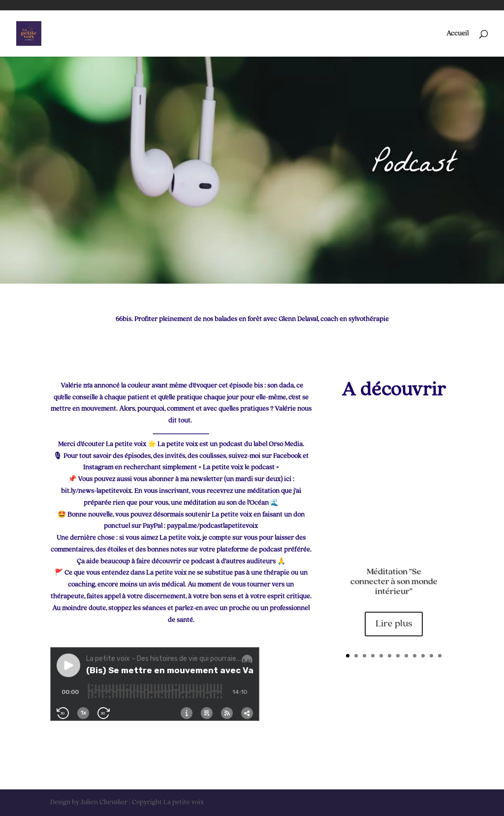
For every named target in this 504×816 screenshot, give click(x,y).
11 (431, 656)
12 (440, 656)
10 (423, 656)
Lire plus (394, 627)
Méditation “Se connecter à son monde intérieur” (394, 585)
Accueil (457, 33)
